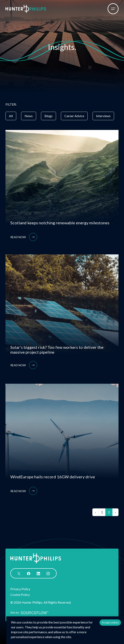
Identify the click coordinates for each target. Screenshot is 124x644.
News (29, 116)
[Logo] (26, 9)
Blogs (49, 116)
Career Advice (74, 116)
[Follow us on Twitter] (19, 573)
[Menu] (113, 9)
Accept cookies (110, 622)
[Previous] (95, 512)
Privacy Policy (20, 589)
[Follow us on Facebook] (29, 573)
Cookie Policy (20, 595)
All (11, 116)
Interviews (103, 116)
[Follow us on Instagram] (48, 573)
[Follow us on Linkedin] (38, 573)
